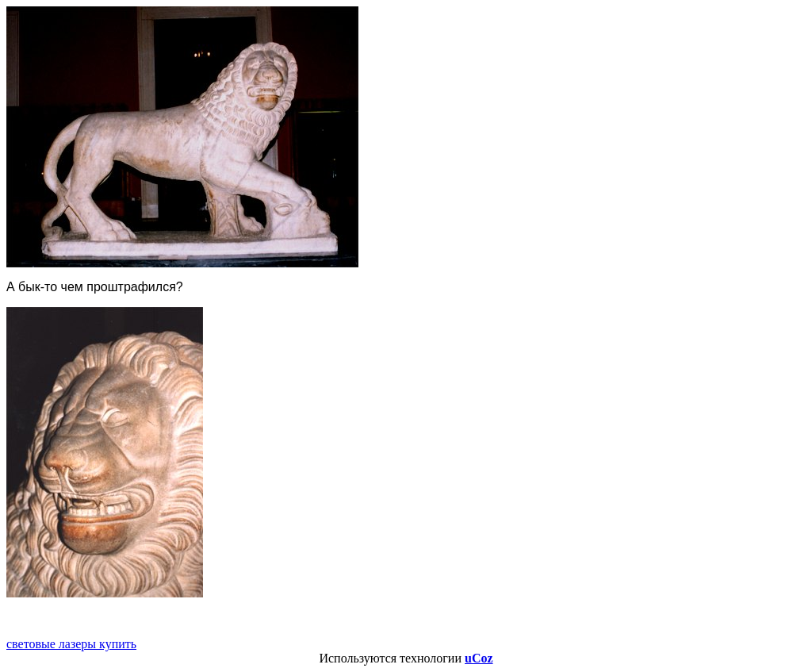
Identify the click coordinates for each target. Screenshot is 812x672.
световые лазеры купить (71, 644)
